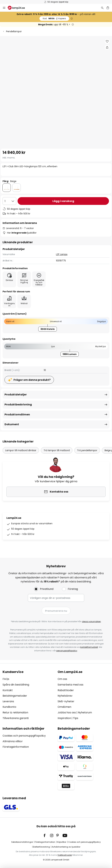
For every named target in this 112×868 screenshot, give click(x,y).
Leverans (8, 701)
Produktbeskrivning (18, 405)
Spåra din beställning (16, 685)
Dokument (12, 424)
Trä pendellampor (87, 450)
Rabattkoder (66, 690)
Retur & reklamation (15, 712)
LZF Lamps (62, 254)
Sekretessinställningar (22, 842)
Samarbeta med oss (70, 685)
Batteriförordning (42, 847)
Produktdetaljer (16, 395)
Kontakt (8, 690)
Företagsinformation (16, 747)
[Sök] (102, 8)
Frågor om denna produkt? (32, 380)
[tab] (28, 695)
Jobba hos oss (67, 712)
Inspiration (64, 718)
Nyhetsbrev (65, 696)
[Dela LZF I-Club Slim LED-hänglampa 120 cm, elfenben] (107, 47)
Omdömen (64, 707)
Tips (76, 718)
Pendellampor (14, 31)
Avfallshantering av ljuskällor (66, 847)
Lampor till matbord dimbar (21, 450)
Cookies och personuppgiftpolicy (84, 842)
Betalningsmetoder (15, 696)
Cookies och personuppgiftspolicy (24, 736)
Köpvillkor (62, 842)
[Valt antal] (9, 201)
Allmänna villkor (13, 741)
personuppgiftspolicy (67, 651)
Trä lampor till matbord (57, 450)
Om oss (62, 679)
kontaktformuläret (89, 647)
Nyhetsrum (85, 712)
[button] (107, 41)
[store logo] (18, 8)
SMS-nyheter (66, 701)
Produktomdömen (17, 415)
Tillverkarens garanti (16, 718)
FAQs (6, 679)
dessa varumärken (91, 621)
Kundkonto (9, 707)
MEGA (54, 18)
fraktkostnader (65, 855)
